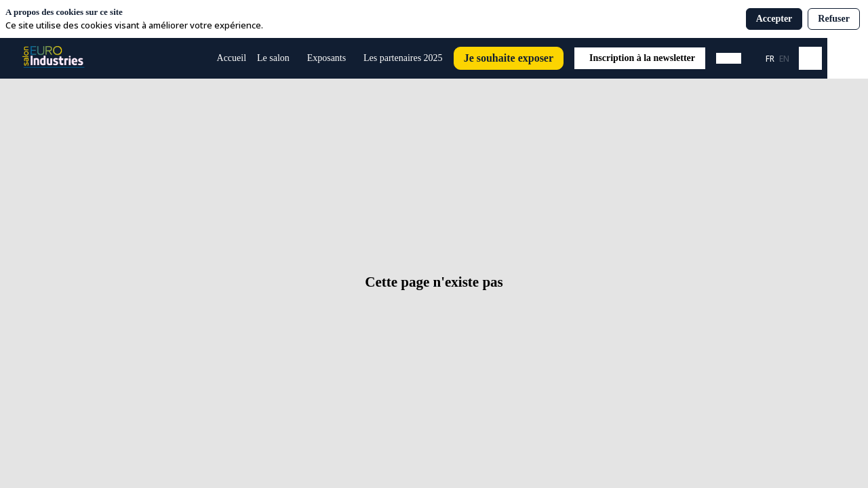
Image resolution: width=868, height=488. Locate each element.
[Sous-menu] (295, 59)
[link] (277, 58)
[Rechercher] (810, 58)
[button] (509, 58)
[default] (232, 58)
